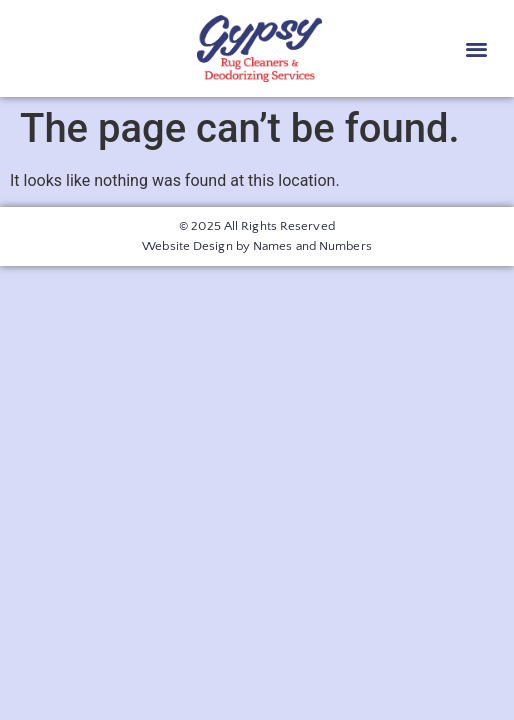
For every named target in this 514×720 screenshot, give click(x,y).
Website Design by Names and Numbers (257, 246)
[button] (476, 48)
